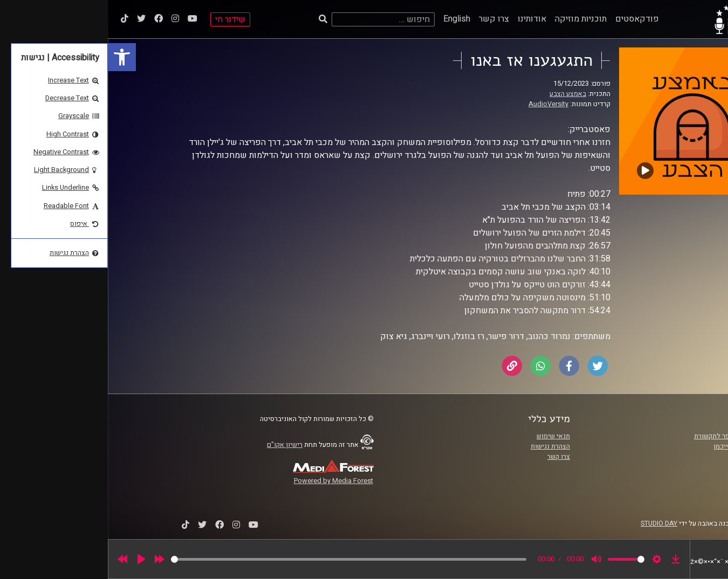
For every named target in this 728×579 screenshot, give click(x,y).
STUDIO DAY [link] (551, 523)
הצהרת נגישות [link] (442, 446)
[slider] (241, 559)
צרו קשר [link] (386, 19)
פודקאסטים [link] (529, 19)
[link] (14, 57)
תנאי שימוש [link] (445, 436)
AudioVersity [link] (441, 104)
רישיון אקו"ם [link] (177, 445)
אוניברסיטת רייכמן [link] (632, 446)
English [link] (349, 19)
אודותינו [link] (424, 19)
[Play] (33, 559)
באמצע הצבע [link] (460, 94)
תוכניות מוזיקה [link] (473, 19)
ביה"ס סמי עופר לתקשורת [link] (622, 436)
